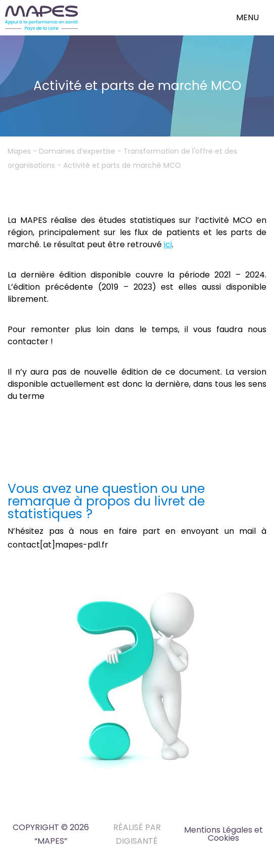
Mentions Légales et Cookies (223, 834)
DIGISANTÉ (137, 841)
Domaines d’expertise (77, 151)
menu (247, 17)
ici (168, 244)
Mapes (19, 151)
